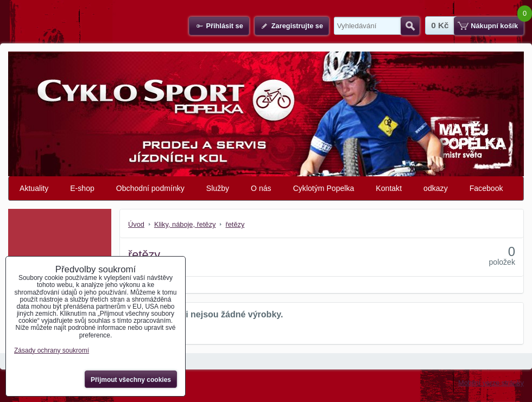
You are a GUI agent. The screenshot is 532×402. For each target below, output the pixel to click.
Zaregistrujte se (297, 26)
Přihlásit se (224, 26)
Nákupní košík (494, 26)
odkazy (436, 188)
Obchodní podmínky (150, 188)
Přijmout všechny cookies (131, 380)
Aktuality (34, 188)
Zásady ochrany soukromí (52, 350)
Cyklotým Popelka (324, 188)
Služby (218, 188)
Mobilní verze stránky (491, 383)
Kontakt (389, 188)
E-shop (82, 188)
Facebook (486, 188)
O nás (261, 188)
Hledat (410, 26)
